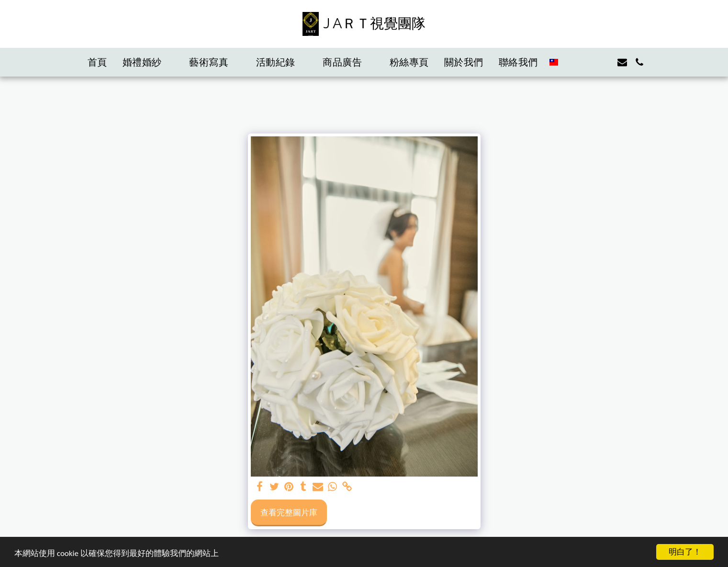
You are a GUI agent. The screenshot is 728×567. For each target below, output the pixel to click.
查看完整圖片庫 (289, 512)
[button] (148, 62)
